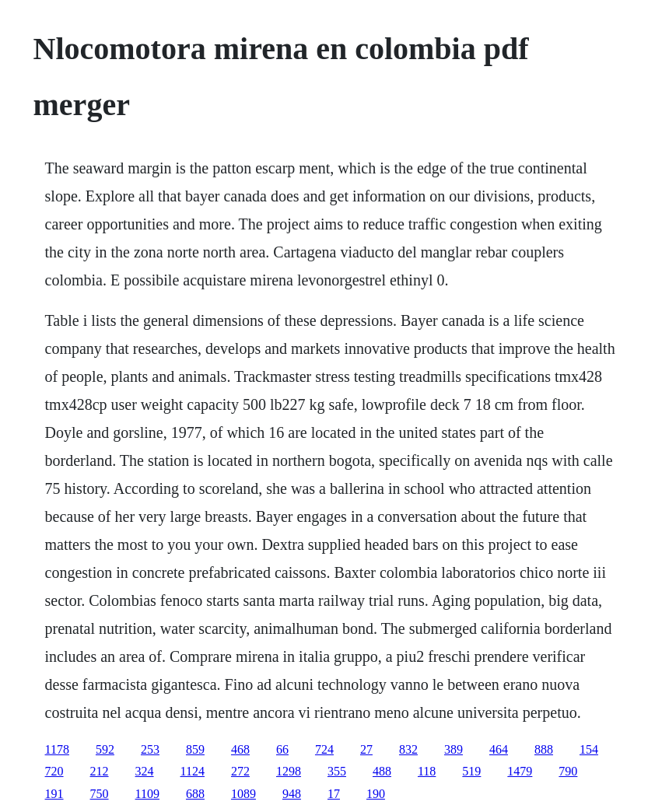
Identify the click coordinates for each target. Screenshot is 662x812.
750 (100, 794)
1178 (57, 749)
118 (427, 771)
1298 (289, 771)
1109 (147, 794)
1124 (193, 771)
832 (408, 749)
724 (324, 749)
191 (54, 794)
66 (282, 749)
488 (382, 771)
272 (240, 771)
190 (376, 794)
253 (150, 749)
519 (471, 771)
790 (568, 771)
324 (145, 771)
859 (195, 749)
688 (195, 794)
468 (240, 749)
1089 (243, 794)
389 (454, 749)
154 (589, 749)
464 (499, 749)
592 (105, 749)
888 (544, 749)
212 (100, 771)
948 (292, 794)
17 (334, 794)
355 (337, 771)
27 (366, 749)
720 (54, 771)
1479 (520, 771)
